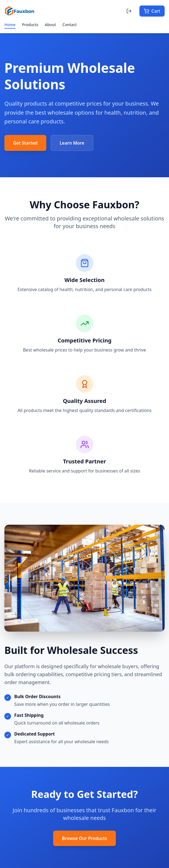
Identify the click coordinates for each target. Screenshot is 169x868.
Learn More (72, 143)
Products (30, 25)
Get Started (25, 143)
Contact (70, 25)
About (51, 25)
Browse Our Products (84, 838)
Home (10, 25)
